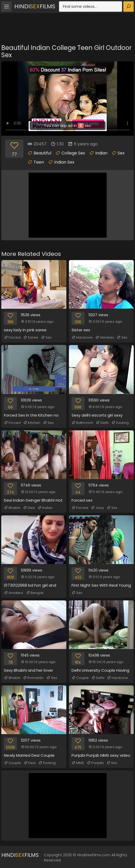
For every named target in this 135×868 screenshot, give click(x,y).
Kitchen (32, 423)
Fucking (120, 423)
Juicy (97, 508)
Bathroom (82, 423)
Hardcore (82, 338)
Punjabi (95, 763)
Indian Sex (64, 162)
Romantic (33, 678)
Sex (121, 153)
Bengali (35, 593)
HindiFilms (35, 6)
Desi (29, 508)
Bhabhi (12, 508)
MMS (78, 763)
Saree (31, 338)
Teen (39, 162)
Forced (12, 338)
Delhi (102, 423)
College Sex (73, 153)
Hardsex (105, 338)
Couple (80, 678)
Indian (101, 153)
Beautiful (42, 153)
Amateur (14, 593)
